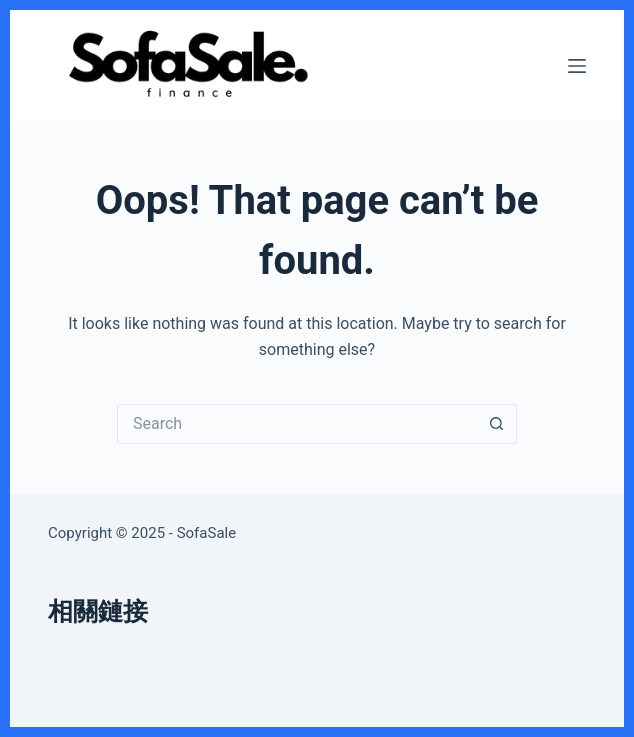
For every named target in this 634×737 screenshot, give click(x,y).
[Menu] (577, 66)
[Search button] (497, 424)
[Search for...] (297, 424)
